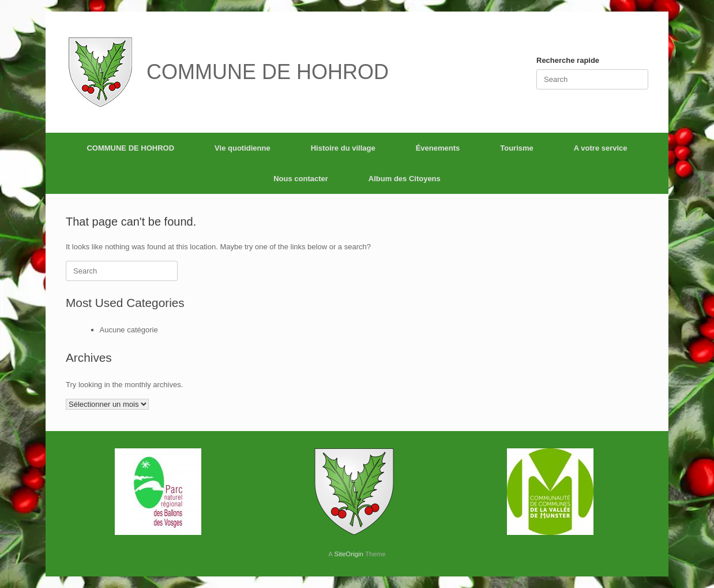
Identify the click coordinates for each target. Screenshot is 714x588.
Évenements (438, 148)
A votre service (601, 148)
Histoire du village (343, 148)
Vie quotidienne (243, 148)
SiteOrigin (349, 554)
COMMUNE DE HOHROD (130, 148)
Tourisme (517, 148)
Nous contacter (301, 179)
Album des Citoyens (405, 179)
